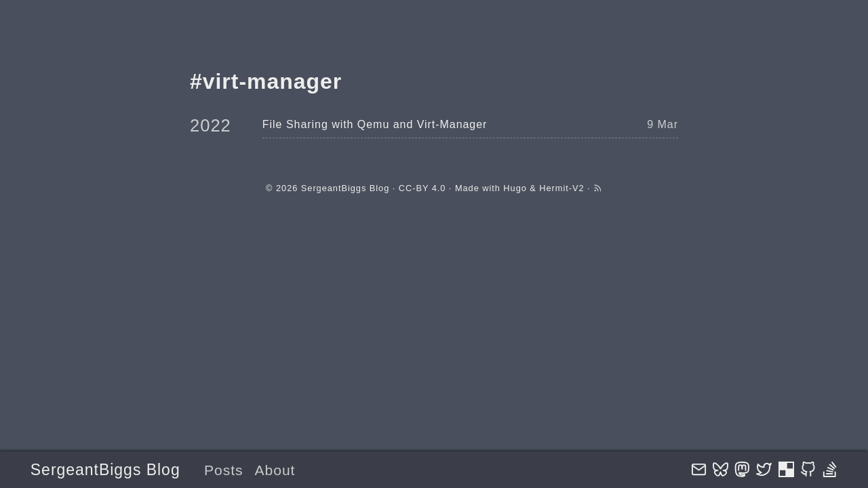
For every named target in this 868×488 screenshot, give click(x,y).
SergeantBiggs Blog (105, 470)
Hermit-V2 (561, 188)
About (275, 470)
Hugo (515, 188)
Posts (224, 470)
